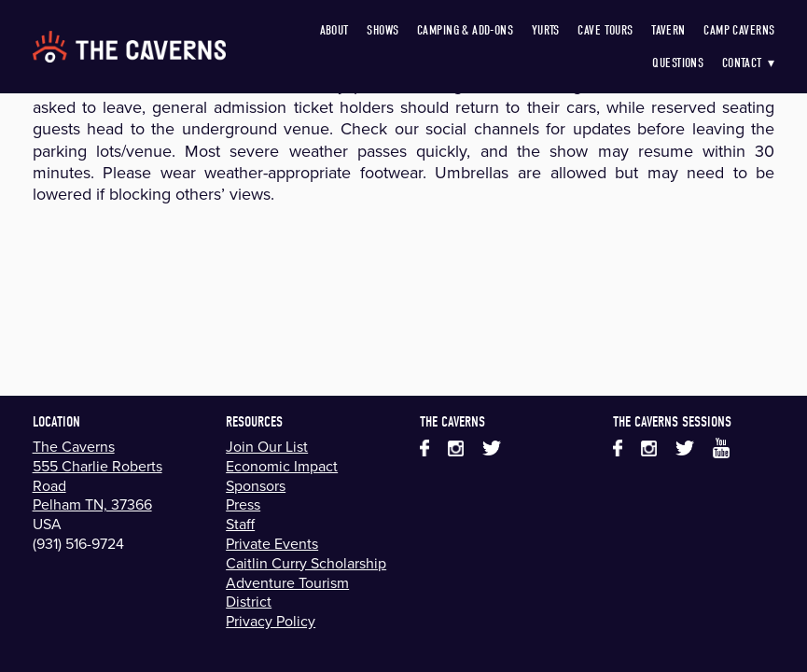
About (334, 30)
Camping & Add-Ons (465, 30)
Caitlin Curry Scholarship (306, 563)
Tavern (668, 30)
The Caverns (74, 446)
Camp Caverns (739, 30)
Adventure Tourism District (287, 592)
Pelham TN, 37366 (92, 504)
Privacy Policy (271, 621)
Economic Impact (282, 466)
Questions (678, 63)
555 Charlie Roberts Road (97, 476)
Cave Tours (605, 30)
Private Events (272, 543)
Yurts (546, 30)
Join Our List (267, 446)
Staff (240, 524)
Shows (383, 30)
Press (243, 504)
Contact (749, 63)
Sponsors (256, 485)
